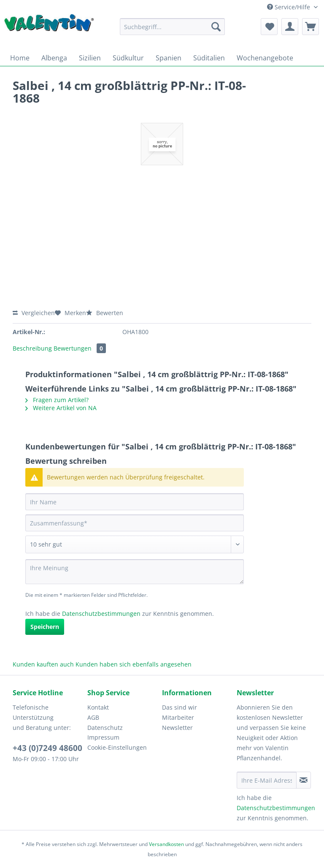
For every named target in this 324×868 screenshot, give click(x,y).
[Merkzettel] (269, 27)
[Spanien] (169, 58)
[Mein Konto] (290, 27)
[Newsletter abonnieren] (304, 780)
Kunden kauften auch (43, 664)
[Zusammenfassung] (135, 523)
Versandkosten (166, 844)
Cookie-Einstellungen (117, 747)
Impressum (103, 737)
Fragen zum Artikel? (57, 400)
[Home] (20, 58)
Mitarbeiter (178, 717)
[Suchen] (216, 27)
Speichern (45, 627)
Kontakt (98, 707)
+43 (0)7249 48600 (47, 748)
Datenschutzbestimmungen (101, 614)
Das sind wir (180, 707)
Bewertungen (80, 348)
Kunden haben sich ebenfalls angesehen (134, 664)
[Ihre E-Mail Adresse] (267, 780)
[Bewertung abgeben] (135, 544)
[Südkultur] (128, 58)
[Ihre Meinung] (135, 572)
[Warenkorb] (310, 27)
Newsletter (177, 728)
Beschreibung (32, 348)
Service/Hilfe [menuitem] (289, 7)
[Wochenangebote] (265, 58)
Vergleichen (34, 313)
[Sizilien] (90, 58)
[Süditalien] (209, 58)
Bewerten (105, 313)
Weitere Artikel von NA (61, 408)
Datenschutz (105, 728)
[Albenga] (54, 58)
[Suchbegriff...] (173, 27)
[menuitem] (173, 31)
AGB (93, 717)
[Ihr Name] (135, 502)
